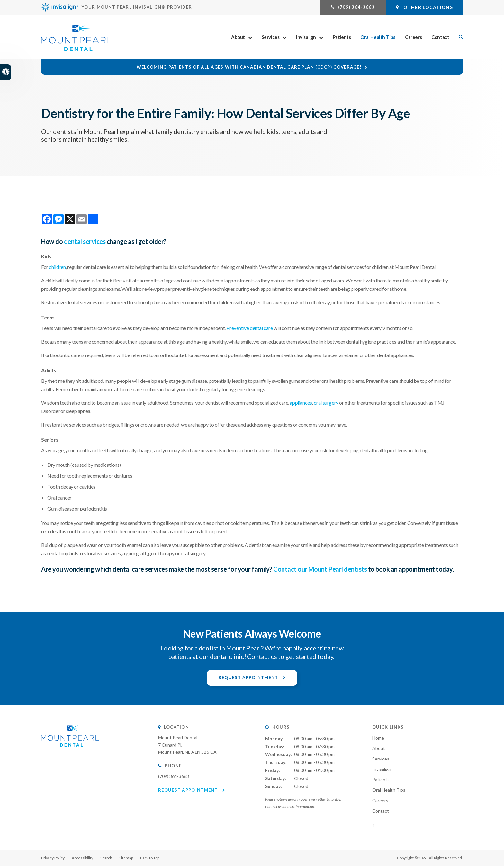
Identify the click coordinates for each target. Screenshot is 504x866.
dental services (85, 241)
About (238, 37)
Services (271, 37)
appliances (301, 403)
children (57, 267)
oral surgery (326, 403)
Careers (413, 37)
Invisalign (306, 37)
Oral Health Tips (378, 37)
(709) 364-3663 (356, 7)
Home (378, 738)
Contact (440, 37)
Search (106, 858)
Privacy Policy (53, 858)
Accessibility (82, 858)
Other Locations (424, 7)
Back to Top (150, 858)
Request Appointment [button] (249, 677)
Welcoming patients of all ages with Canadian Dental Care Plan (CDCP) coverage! (249, 67)
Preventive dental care (249, 328)
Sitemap (126, 858)
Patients (342, 37)
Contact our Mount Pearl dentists (320, 569)
